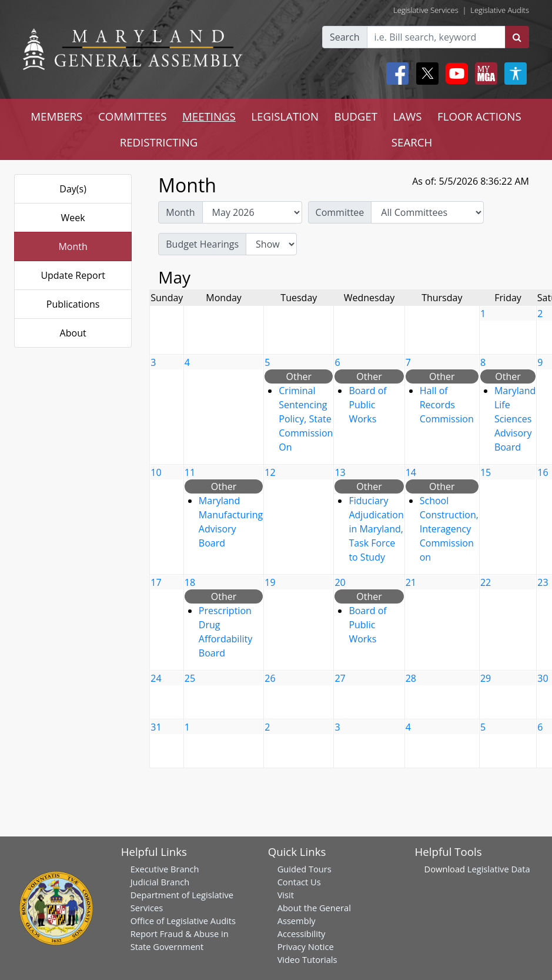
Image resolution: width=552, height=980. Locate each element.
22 (486, 582)
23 (543, 582)
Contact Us (299, 882)
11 (190, 472)
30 (543, 678)
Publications (73, 304)
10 (156, 472)
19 (270, 582)
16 (543, 472)
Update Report (73, 275)
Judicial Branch (160, 882)
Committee (340, 212)
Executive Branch (165, 869)
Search (345, 37)
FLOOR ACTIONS (479, 116)
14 (411, 472)
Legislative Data (499, 869)
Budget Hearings (202, 244)
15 (486, 472)
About (73, 333)
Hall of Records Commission (447, 405)
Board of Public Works (367, 405)
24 (156, 678)
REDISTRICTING (159, 142)
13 (340, 472)
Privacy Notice (306, 946)
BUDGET (356, 116)
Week (73, 218)
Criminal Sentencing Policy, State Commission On (306, 419)
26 (270, 678)
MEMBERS (56, 116)
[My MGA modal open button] (484, 74)
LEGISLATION (285, 116)
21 (411, 582)
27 (340, 678)
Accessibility (302, 934)
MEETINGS (209, 116)
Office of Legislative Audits (183, 921)
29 (486, 678)
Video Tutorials (307, 959)
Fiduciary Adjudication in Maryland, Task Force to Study (376, 529)
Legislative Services (426, 10)
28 (411, 678)
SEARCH (412, 142)
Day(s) (73, 189)
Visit (286, 895)
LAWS (408, 116)
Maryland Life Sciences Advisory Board (515, 419)
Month (73, 246)
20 (340, 582)
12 (270, 472)
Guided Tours (305, 869)
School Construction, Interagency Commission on (449, 529)
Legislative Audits (500, 10)
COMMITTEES (133, 116)
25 (190, 678)
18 (190, 582)
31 (156, 727)
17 (156, 582)
